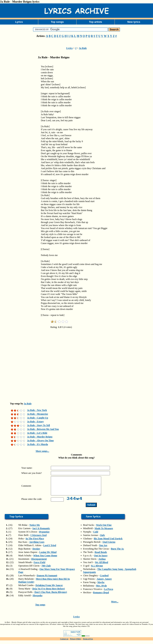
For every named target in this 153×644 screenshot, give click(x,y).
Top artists (96, 22)
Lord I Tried (50, 549)
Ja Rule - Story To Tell (38, 425)
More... (115, 605)
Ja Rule (83, 48)
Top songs (57, 22)
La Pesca (109, 593)
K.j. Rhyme (97, 569)
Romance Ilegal (101, 596)
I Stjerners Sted (39, 539)
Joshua (102, 563)
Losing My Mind (48, 556)
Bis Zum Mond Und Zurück (108, 542)
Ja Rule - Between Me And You (43, 429)
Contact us (64, 642)
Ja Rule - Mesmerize (38, 414)
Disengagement (39, 563)
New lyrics (134, 22)
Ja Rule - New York (37, 410)
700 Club (46, 569)
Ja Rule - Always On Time (40, 441)
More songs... (42, 451)
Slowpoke (38, 599)
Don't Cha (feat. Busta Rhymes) (51, 596)
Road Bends (101, 556)
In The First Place (35, 542)
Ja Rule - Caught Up (38, 418)
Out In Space (101, 559)
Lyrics (19, 22)
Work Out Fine (104, 529)
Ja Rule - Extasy (35, 422)
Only (102, 539)
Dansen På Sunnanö (47, 579)
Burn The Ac (117, 552)
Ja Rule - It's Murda (38, 444)
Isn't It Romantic (41, 532)
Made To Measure (104, 532)
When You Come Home (45, 559)
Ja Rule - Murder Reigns (40, 437)
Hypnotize (44, 535)
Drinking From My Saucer (49, 589)
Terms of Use (88, 642)
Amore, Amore (104, 582)
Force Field (39, 566)
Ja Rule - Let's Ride (37, 433)
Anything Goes (37, 546)
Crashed (104, 579)
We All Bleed (101, 566)
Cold (96, 535)
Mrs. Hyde (102, 589)
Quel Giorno (109, 546)
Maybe (101, 586)
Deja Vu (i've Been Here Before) (49, 592)
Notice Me (35, 529)
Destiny (36, 552)
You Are (103, 549)
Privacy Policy (76, 642)
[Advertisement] (20, 125)
